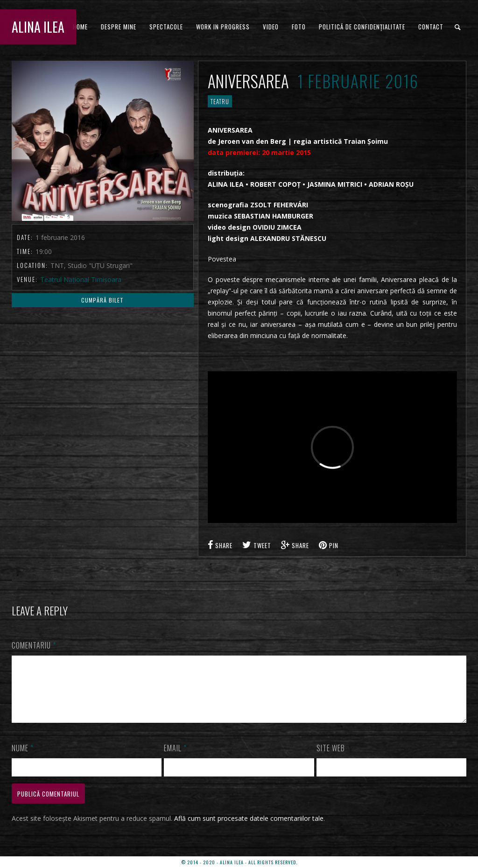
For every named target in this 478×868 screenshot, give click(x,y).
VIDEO (271, 27)
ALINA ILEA (38, 27)
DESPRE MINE (119, 27)
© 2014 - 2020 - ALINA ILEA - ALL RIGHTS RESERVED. (239, 862)
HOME (80, 27)
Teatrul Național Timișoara (81, 279)
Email (175, 759)
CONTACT (431, 27)
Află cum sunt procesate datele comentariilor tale (249, 829)
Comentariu (34, 645)
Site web (331, 759)
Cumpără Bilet (102, 300)
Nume (23, 759)
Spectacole (166, 27)
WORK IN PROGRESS (223, 27)
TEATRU (220, 101)
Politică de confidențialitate (362, 27)
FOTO (299, 27)
